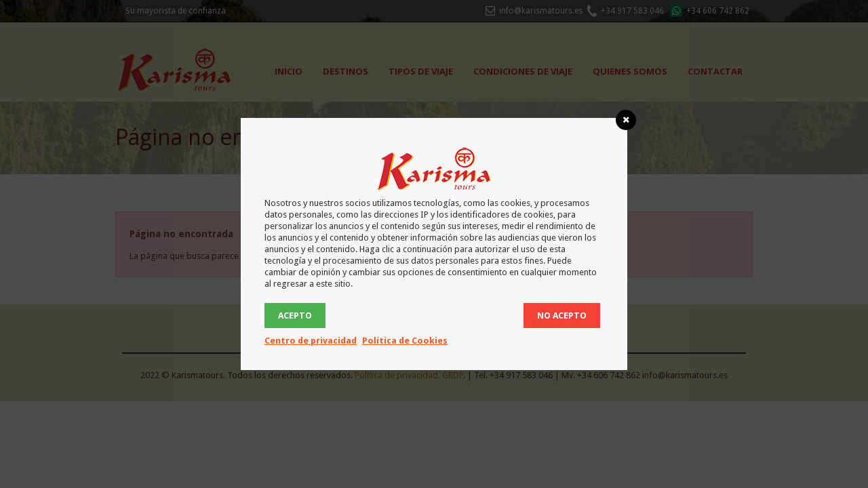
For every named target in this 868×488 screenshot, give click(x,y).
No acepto (562, 316)
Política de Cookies (405, 341)
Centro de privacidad (311, 341)
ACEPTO (295, 316)
